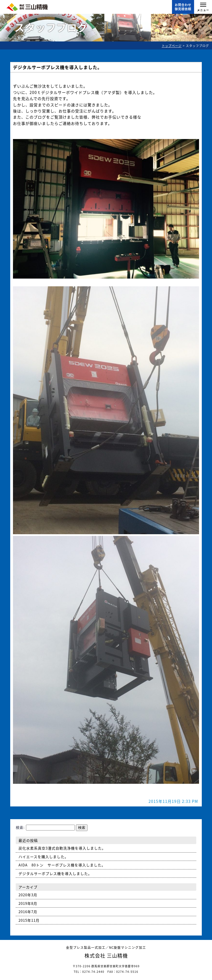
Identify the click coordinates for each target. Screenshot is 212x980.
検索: (20, 827)
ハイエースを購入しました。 (43, 857)
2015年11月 (29, 920)
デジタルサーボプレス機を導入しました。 (58, 67)
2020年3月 (28, 895)
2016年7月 (28, 912)
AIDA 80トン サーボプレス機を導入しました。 (62, 865)
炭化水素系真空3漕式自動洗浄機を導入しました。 (62, 848)
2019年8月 (28, 903)
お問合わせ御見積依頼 (183, 7)
